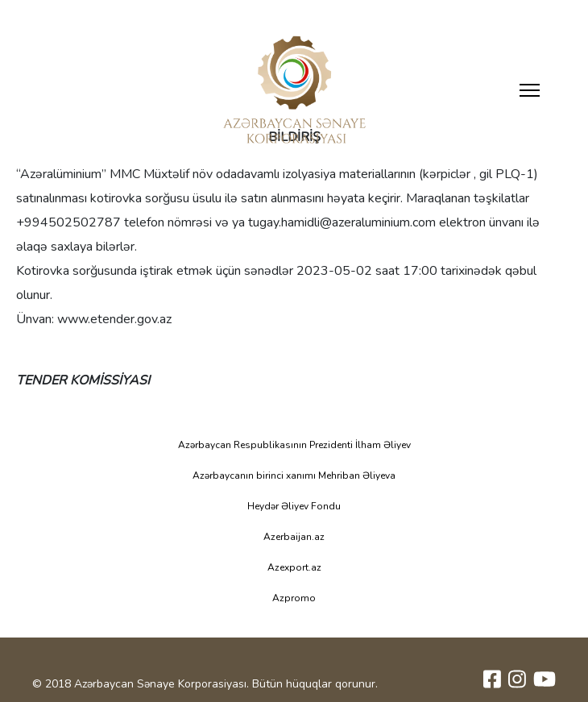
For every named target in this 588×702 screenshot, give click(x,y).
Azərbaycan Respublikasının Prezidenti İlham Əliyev (294, 445)
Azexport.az (294, 567)
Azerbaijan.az (294, 537)
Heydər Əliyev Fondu (294, 506)
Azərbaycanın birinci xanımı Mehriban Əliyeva (294, 476)
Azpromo (294, 598)
